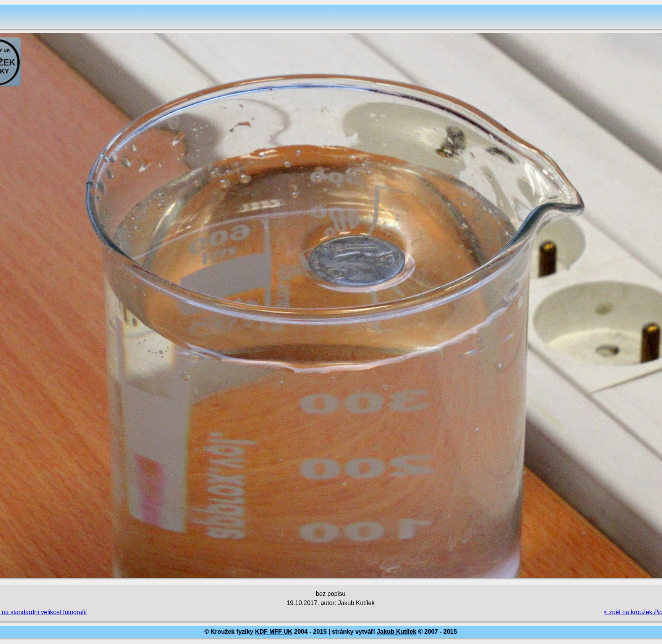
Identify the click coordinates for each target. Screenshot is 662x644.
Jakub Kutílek (397, 632)
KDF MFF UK (274, 632)
